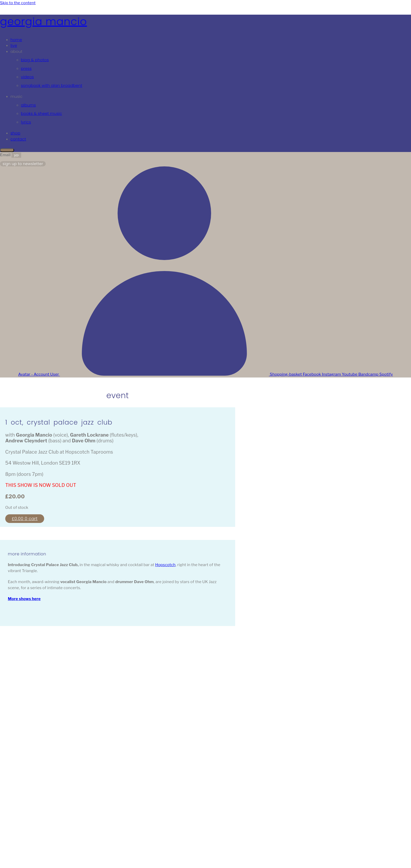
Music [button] (16, 96)
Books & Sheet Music (41, 113)
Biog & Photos (35, 60)
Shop (15, 133)
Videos (27, 77)
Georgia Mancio (44, 21)
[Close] (7, 150)
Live (14, 45)
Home (16, 40)
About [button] (16, 51)
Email (6, 155)
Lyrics (26, 122)
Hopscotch (165, 565)
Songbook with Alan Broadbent (52, 85)
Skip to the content (18, 3)
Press (26, 68)
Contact (18, 139)
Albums (28, 105)
